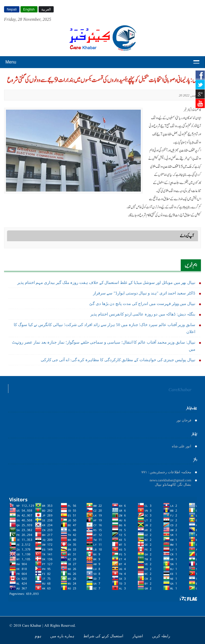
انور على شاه (182, 446)
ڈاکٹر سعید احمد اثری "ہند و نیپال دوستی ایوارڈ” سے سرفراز (144, 293)
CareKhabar (180, 390)
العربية (46, 9)
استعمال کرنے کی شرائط (104, 636)
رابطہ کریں (161, 636)
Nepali (12, 9)
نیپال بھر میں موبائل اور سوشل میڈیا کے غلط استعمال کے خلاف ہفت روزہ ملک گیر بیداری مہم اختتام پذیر (106, 283)
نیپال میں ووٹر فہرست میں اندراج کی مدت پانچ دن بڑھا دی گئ (142, 304)
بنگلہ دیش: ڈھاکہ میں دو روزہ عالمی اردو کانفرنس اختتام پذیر (143, 314)
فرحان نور (184, 420)
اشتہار (138, 636)
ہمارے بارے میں (63, 636)
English (29, 9)
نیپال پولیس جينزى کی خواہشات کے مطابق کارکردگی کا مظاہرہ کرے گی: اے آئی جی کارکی (118, 360)
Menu (11, 62)
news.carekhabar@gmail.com (170, 480)
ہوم (39, 636)
